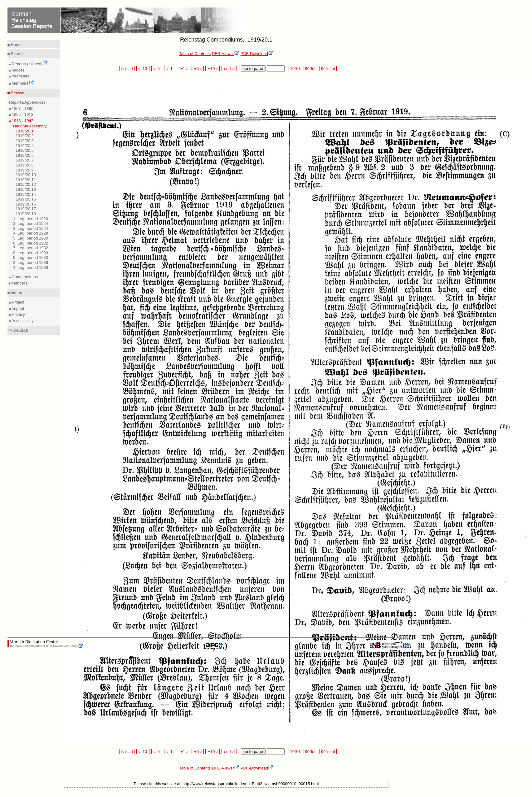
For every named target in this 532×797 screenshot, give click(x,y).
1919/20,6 (25, 155)
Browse (17, 93)
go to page (253, 69)
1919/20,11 (26, 180)
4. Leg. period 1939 (31, 267)
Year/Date (20, 76)
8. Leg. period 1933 (31, 253)
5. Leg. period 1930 (31, 238)
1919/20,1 (25, 131)
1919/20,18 (26, 214)
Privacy (18, 314)
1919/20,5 (25, 150)
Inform (16, 293)
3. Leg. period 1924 (31, 228)
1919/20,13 (26, 189)
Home (16, 45)
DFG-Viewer (226, 54)
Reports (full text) (29, 64)
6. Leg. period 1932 (31, 243)
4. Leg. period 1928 (31, 233)
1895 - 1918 (22, 114)
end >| (229, 69)
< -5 (157, 69)
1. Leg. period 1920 (31, 219)
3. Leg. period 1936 (31, 262)
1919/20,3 (25, 141)
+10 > (212, 69)
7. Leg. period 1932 (31, 248)
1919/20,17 (26, 209)
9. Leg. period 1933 (31, 257)
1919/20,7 (25, 160)
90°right (328, 69)
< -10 (143, 69)
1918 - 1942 (22, 121)
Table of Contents (195, 54)
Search (17, 54)
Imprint (17, 308)
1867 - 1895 (22, 109)
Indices (18, 70)
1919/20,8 (25, 165)
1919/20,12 (26, 184)
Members (22, 83)
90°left (311, 69)
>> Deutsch (18, 330)
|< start (127, 69)
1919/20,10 (26, 175)
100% (295, 69)
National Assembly (30, 126)
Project (17, 302)
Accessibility (22, 321)
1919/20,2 (25, 136)
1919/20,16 (26, 204)
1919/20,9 (25, 170)
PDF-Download (257, 54)
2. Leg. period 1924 (31, 223)
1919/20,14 (26, 194)
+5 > (198, 69)
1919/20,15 (26, 199)
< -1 (170, 69)
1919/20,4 (25, 146)
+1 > (184, 69)
